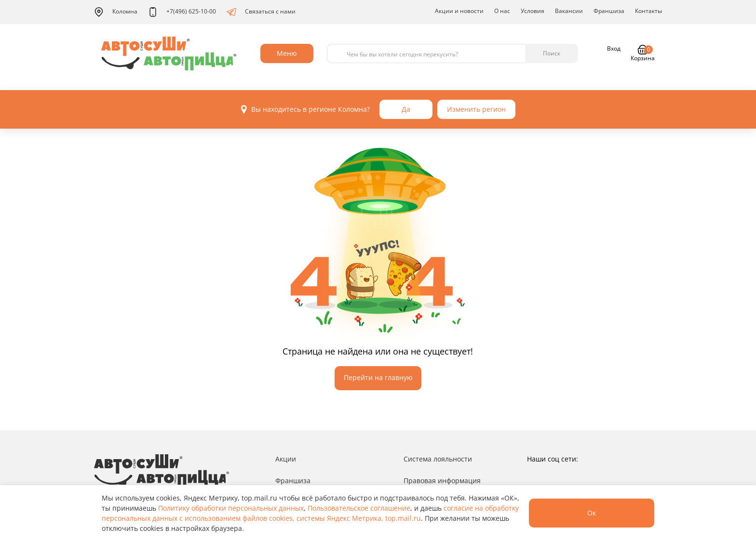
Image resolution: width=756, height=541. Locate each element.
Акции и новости (459, 11)
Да (406, 109)
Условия (533, 11)
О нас (502, 11)
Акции (286, 459)
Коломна (116, 12)
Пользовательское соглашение (359, 508)
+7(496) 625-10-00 (182, 12)
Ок (592, 513)
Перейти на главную (378, 377)
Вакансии (569, 11)
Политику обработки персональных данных (231, 508)
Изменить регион (476, 109)
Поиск (552, 53)
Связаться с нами (261, 12)
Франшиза (609, 11)
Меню (287, 53)
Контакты (648, 11)
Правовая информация (442, 481)
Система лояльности (438, 459)
